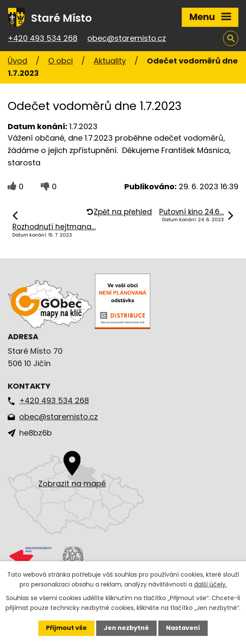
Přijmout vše (66, 628)
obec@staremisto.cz (127, 38)
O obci (60, 61)
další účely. (210, 584)
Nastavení (183, 628)
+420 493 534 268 (43, 38)
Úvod (17, 61)
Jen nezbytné (126, 628)
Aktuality (110, 61)
